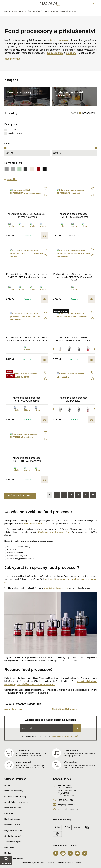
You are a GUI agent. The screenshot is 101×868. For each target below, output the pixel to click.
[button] (46, 189)
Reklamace (9, 847)
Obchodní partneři (13, 836)
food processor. (60, 40)
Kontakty (9, 853)
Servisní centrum (12, 825)
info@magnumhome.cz (68, 805)
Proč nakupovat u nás (14, 859)
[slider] (5, 148)
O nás (7, 785)
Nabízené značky (12, 819)
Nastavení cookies (13, 808)
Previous (54, 349)
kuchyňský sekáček (33, 524)
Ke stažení (9, 813)
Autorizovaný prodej (14, 842)
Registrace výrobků (13, 830)
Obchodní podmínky (14, 791)
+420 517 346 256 (66, 800)
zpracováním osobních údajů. (65, 736)
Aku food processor (14, 709)
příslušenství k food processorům (53, 532)
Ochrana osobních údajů (16, 797)
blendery (71, 53)
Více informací (13, 59)
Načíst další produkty (20, 496)
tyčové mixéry (55, 53)
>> (93, 495)
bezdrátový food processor (57, 579)
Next (94, 349)
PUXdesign (76, 863)
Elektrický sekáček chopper (65, 709)
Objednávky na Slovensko (16, 802)
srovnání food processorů (56, 588)
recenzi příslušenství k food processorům (36, 684)
